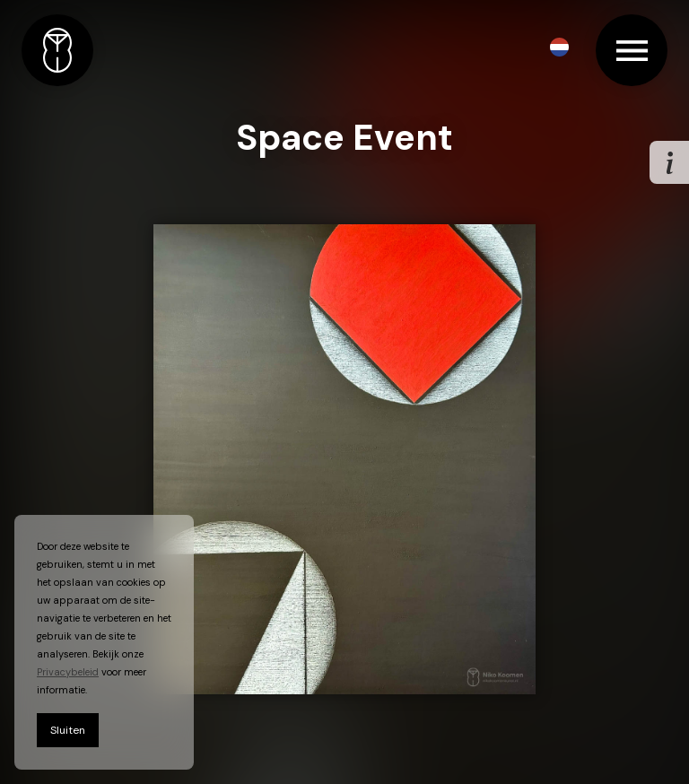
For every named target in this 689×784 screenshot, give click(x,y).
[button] (559, 47)
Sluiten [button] (68, 730)
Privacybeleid (68, 672)
